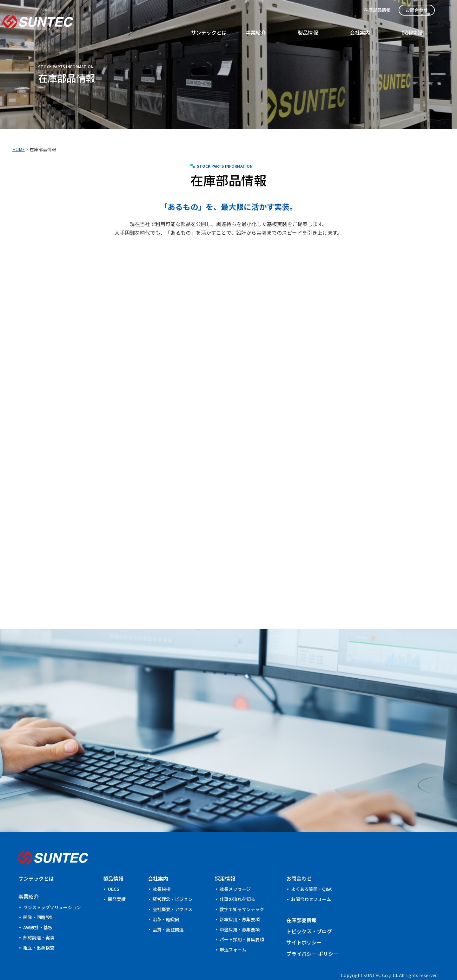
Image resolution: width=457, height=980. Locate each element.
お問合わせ (431, 10)
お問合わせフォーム (311, 889)
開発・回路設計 (39, 907)
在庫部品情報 (395, 10)
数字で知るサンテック (242, 899)
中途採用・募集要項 (240, 919)
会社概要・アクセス (172, 899)
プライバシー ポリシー (312, 943)
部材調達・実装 (39, 927)
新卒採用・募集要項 (240, 909)
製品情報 (373, 24)
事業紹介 (340, 24)
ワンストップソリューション (52, 897)
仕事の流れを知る (237, 889)
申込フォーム (233, 939)
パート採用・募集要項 (242, 929)
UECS (114, 879)
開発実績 (117, 889)
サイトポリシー (304, 932)
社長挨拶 (162, 879)
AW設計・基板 (38, 917)
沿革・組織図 (166, 909)
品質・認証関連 (168, 919)
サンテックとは (299, 24)
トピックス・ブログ (309, 921)
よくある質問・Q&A (311, 879)
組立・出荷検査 (39, 937)
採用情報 (439, 24)
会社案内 (406, 24)
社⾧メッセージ (235, 879)
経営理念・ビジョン (173, 889)
